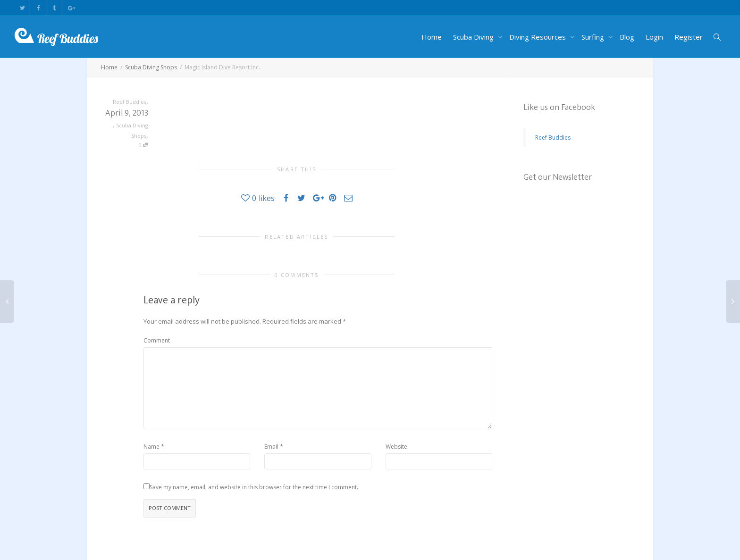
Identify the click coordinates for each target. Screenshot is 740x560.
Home (432, 37)
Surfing (594, 37)
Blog (627, 37)
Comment (157, 340)
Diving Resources (538, 37)
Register (689, 37)
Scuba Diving (474, 37)
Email (271, 447)
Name (151, 447)
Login (654, 37)
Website (396, 447)
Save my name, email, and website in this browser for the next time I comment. (254, 487)
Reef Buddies (553, 138)
